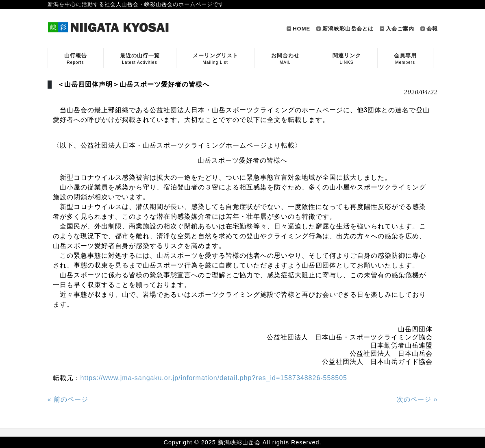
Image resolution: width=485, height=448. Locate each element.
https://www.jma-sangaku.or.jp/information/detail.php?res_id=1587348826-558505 (214, 378)
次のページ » (417, 399)
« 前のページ (68, 399)
